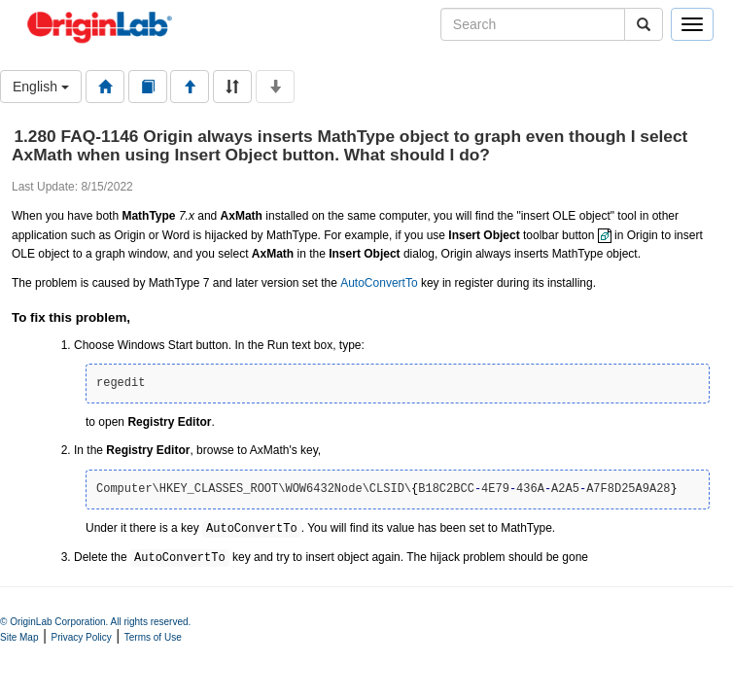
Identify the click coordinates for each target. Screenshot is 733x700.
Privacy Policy (82, 637)
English (41, 87)
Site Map (19, 637)
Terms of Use (153, 637)
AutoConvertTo (379, 283)
